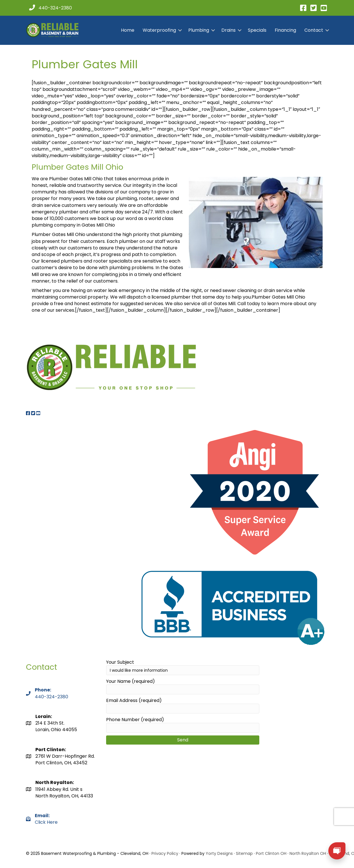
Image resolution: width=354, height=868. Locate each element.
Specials (257, 30)
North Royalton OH (308, 853)
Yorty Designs (219, 853)
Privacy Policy (165, 853)
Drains (228, 30)
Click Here (46, 819)
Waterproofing (159, 30)
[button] (180, 30)
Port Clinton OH (271, 853)
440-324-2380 (51, 697)
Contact (314, 30)
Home (128, 30)
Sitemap (244, 853)
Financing (285, 30)
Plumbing (199, 30)
